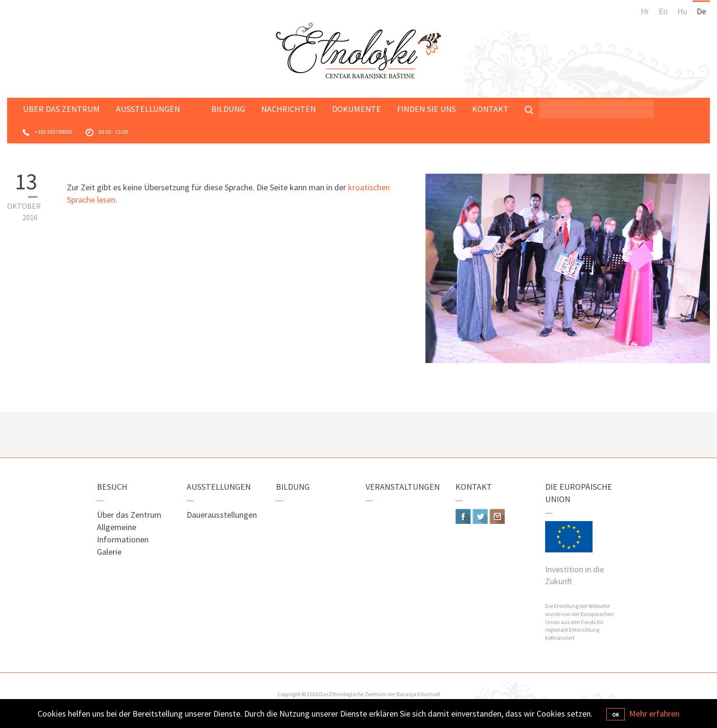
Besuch (112, 487)
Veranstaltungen (403, 487)
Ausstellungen (148, 109)
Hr (645, 11)
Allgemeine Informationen (123, 533)
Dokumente (356, 109)
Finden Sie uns (426, 109)
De (701, 11)
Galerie (109, 552)
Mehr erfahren (654, 714)
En (663, 11)
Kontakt (490, 109)
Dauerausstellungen (222, 515)
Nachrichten (288, 109)
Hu (682, 11)
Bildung (228, 109)
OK (616, 715)
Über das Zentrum (61, 109)
